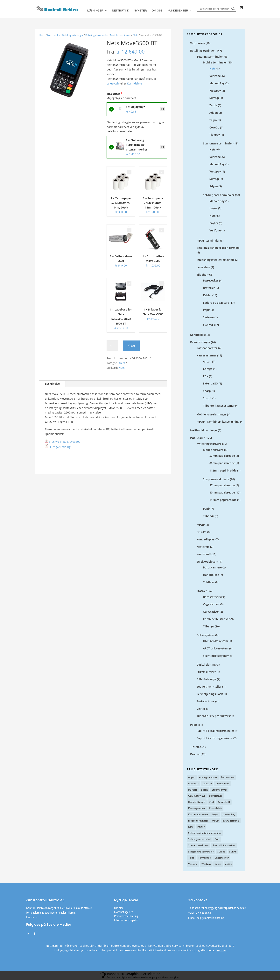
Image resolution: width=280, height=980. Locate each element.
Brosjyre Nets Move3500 (65, 442)
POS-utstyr (197, 438)
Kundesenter (178, 11)
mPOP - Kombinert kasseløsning (218, 422)
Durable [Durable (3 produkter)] (193, 790)
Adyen (214, 113)
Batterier (209, 288)
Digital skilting (206, 665)
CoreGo (214, 128)
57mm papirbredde (222, 456)
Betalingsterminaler (97, 35)
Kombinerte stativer (216, 619)
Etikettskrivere (206, 672)
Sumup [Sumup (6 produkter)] (221, 852)
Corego (208, 369)
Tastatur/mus (206, 702)
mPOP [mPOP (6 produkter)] (215, 821)
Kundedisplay (206, 540)
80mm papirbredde (222, 463)
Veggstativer (211, 604)
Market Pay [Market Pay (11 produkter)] (229, 815)
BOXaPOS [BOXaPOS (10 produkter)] (193, 784)
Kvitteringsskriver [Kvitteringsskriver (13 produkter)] (198, 815)
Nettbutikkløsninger (204, 431)
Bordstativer (211, 597)
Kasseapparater (207, 348)
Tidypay (215, 135)
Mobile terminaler (120, 35)
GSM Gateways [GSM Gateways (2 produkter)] (197, 796)
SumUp (214, 98)
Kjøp (131, 346)
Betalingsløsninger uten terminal (218, 248)
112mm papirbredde (223, 471)
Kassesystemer (206, 356)
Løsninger (95, 11)
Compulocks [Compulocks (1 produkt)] (222, 784)
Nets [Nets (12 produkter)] (191, 827)
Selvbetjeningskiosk (210, 694)
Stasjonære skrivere (216, 479)
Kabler (207, 295)
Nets (136, 35)
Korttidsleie (134, 84)
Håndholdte (211, 575)
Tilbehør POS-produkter (213, 716)
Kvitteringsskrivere (209, 444)
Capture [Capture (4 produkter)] (207, 784)
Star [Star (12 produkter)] (217, 839)
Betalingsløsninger (73, 35)
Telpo (213, 120)
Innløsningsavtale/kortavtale (216, 260)
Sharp (207, 391)
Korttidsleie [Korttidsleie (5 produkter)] (215, 808)
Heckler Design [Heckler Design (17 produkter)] (197, 802)
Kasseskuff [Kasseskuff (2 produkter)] (224, 802)
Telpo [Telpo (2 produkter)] (191, 858)
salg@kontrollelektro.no (210, 918)
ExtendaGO (210, 384)
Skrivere (208, 317)
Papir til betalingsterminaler (215, 731)
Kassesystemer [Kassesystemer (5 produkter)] (197, 808)
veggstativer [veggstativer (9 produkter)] (222, 858)
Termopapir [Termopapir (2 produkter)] (205, 858)
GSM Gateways (206, 679)
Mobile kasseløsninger (211, 415)
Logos (213, 208)
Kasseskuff (204, 554)
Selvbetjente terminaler (219, 195)
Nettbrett (203, 547)
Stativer (208, 325)
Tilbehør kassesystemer (219, 406)
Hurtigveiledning (58, 447)
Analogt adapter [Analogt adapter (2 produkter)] (208, 777)
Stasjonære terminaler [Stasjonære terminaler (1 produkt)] (201, 852)
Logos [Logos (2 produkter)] (215, 815)
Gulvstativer (211, 612)
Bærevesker (211, 281)
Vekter (201, 709)
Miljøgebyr (162, 109)
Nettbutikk (120, 11)
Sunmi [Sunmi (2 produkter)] (233, 852)
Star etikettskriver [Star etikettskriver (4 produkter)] (198, 846)
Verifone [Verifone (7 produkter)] (193, 864)
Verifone (215, 76)
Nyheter (140, 11)
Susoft (207, 398)
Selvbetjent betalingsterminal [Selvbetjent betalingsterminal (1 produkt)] (205, 833)
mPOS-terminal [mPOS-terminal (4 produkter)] (231, 821)
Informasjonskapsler (126, 920)
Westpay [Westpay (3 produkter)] (206, 864)
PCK (206, 376)
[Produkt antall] (112, 346)
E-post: (192, 918)
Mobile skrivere (213, 450)
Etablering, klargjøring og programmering (162, 147)
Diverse (195, 754)
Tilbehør (202, 275)
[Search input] (215, 9)
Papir (206, 310)
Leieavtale (113, 84)
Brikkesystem (206, 635)
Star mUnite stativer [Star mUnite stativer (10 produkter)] (224, 846)
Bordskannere (212, 568)
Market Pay (217, 83)
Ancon (207, 362)
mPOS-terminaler (208, 241)
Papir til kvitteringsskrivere (215, 738)
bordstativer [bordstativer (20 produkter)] (228, 777)
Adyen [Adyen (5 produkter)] (192, 777)
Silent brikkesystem (216, 656)
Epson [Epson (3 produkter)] (204, 790)
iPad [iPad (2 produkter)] (211, 802)
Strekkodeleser (207, 562)
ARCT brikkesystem (216, 649)
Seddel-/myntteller (209, 687)
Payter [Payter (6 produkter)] (201, 827)
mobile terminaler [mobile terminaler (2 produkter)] (198, 821)
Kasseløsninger (200, 342)
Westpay (215, 91)
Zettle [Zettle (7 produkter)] (228, 864)
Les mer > (32, 918)
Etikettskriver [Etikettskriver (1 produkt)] (219, 790)
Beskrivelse (52, 384)
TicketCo (196, 747)
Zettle (213, 105)
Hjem (42, 35)
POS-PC (202, 532)
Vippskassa (198, 43)
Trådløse (209, 582)
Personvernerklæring (126, 916)
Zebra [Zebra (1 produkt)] (218, 864)
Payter (214, 223)
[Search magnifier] (233, 9)
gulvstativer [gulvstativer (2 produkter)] (216, 796)
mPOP (201, 525)
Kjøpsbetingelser (123, 912)
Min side (119, 908)
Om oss (157, 11)
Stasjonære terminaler (218, 144)
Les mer (221, 951)
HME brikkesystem (215, 641)
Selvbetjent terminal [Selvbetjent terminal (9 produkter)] (200, 839)
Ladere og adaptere (216, 303)
